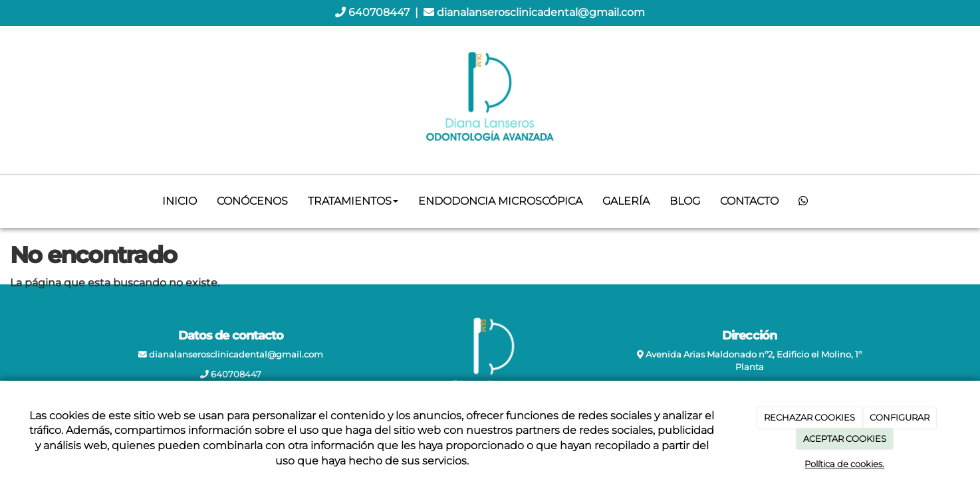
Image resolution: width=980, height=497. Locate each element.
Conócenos (252, 201)
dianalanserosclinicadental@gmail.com (541, 12)
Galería (626, 201)
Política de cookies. (844, 464)
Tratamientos (353, 201)
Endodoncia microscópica (500, 201)
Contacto (749, 201)
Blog (685, 201)
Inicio (180, 201)
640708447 (379, 12)
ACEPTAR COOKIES (845, 439)
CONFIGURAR (900, 417)
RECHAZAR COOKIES (809, 417)
